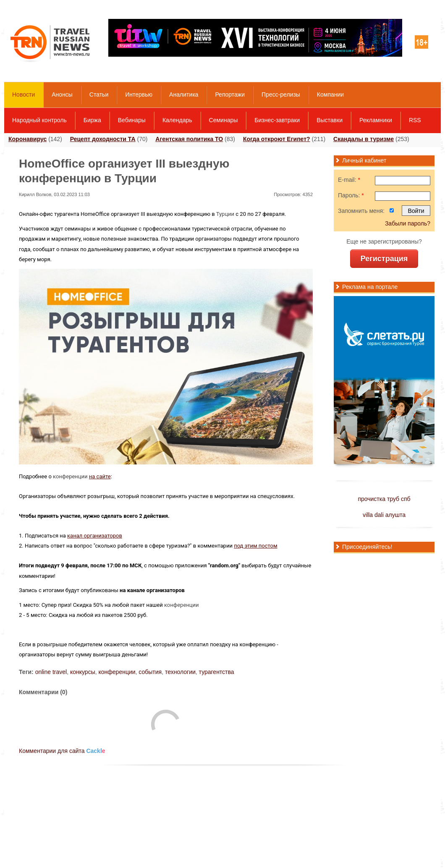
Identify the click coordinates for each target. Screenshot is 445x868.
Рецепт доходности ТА (103, 139)
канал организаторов (95, 536)
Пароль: (351, 195)
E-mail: (349, 180)
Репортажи (230, 94)
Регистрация (384, 259)
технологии (180, 672)
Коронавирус (27, 139)
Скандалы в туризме (364, 139)
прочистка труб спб (384, 499)
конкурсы (83, 672)
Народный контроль (39, 120)
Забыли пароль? (408, 223)
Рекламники (376, 120)
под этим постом (255, 546)
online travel (51, 672)
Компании (330, 94)
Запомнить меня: (361, 211)
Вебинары (132, 120)
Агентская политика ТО (189, 139)
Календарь (177, 120)
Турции (225, 214)
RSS (415, 120)
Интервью (139, 94)
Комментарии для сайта (62, 751)
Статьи (99, 94)
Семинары (224, 120)
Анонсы (62, 94)
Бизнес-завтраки (277, 120)
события (150, 672)
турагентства (217, 672)
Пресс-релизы (281, 94)
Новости (24, 94)
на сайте (100, 476)
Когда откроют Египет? (277, 139)
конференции (70, 476)
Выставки (330, 120)
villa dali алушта (384, 515)
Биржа (92, 120)
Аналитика (184, 94)
